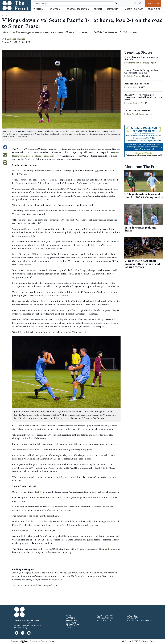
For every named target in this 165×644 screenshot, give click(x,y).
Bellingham (72, 621)
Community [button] (113, 9)
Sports (5, 15)
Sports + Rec (73, 625)
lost (37, 492)
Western (70, 618)
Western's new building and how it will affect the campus (142, 72)
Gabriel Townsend (135, 76)
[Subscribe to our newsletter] (29, 634)
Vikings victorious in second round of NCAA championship (144, 196)
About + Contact (134, 9)
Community (133, 618)
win (97, 171)
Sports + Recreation (78, 9)
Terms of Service (105, 618)
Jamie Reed (132, 87)
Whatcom (71, 623)
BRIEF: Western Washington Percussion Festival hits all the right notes (143, 97)
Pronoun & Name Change (139, 621)
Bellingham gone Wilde (137, 84)
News (69, 616)
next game (110, 549)
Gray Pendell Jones (135, 114)
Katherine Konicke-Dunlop (138, 63)
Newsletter (153, 3)
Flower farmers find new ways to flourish (141, 58)
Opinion (98, 9)
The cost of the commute (137, 111)
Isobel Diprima (133, 103)
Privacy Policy (104, 621)
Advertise (132, 616)
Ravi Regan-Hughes (15, 39)
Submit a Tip (154, 9)
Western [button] (38, 9)
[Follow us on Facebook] (135, 3)
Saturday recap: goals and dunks (140, 229)
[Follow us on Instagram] (140, 3)
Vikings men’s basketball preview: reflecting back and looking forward (142, 264)
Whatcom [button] (55, 9)
